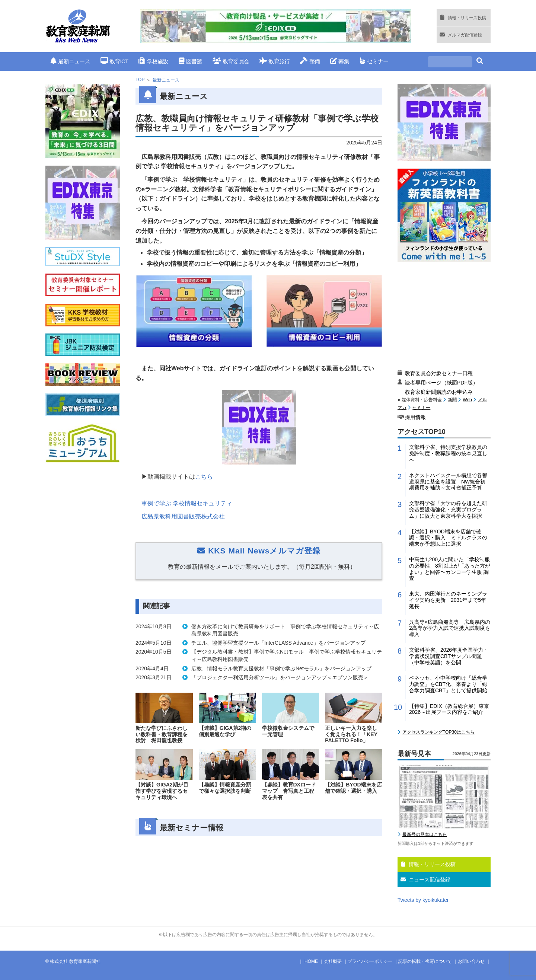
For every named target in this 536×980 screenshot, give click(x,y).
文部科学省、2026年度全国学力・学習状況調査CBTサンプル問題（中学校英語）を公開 (449, 656)
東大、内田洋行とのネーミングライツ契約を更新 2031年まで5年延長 (448, 600)
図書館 (190, 61)
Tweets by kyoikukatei (423, 900)
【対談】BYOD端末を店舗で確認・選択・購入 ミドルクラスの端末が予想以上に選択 (448, 538)
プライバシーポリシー (370, 961)
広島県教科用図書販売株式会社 (183, 516)
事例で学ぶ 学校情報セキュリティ (187, 503)
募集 (340, 61)
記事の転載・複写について (425, 961)
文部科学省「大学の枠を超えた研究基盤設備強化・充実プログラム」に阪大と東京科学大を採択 (448, 510)
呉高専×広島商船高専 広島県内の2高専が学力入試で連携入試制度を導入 (450, 628)
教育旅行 (275, 61)
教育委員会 (231, 61)
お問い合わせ (471, 961)
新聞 (452, 400)
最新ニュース (70, 61)
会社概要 (333, 961)
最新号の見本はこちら (425, 834)
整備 (310, 61)
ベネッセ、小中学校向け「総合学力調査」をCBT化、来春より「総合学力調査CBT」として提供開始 (448, 684)
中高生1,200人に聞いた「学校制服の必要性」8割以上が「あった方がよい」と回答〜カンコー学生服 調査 (450, 569)
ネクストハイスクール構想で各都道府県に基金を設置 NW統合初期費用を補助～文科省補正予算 (448, 482)
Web (467, 400)
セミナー (374, 61)
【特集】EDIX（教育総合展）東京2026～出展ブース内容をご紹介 (449, 709)
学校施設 (153, 61)
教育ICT (114, 61)
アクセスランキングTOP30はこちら (438, 732)
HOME (311, 961)
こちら (204, 477)
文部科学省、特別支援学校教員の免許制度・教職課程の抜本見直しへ (448, 453)
